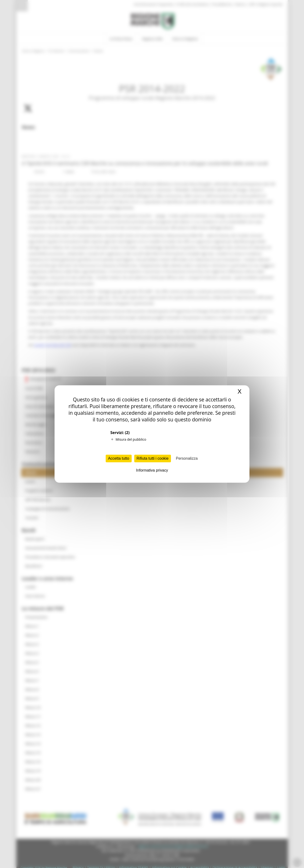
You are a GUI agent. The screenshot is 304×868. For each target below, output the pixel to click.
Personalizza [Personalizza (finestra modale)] (187, 458)
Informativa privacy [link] (152, 470)
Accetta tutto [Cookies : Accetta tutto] (119, 458)
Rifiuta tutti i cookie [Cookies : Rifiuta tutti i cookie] (153, 458)
